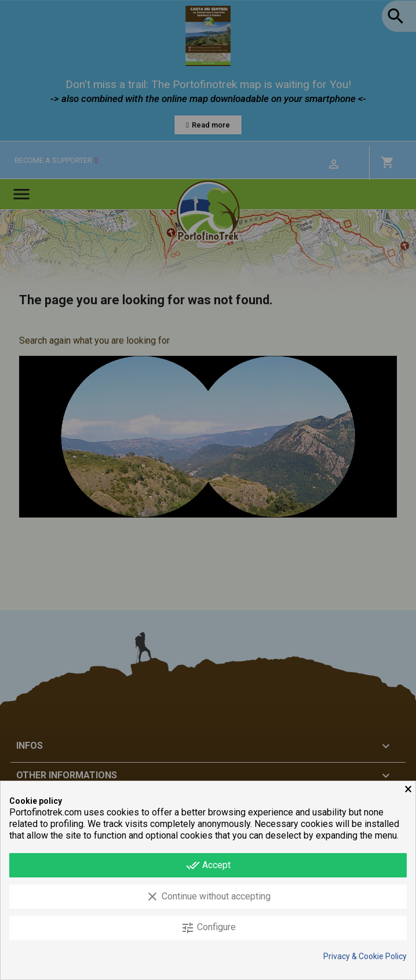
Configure (208, 928)
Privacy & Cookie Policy (365, 956)
